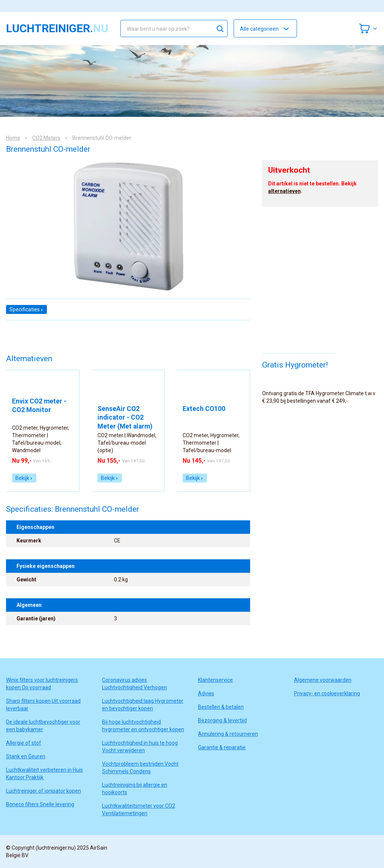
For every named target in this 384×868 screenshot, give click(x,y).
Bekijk (24, 478)
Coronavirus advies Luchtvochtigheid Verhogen (134, 684)
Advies (206, 693)
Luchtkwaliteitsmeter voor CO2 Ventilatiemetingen (139, 810)
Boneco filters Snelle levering (40, 804)
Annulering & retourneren (228, 734)
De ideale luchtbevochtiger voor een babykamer (43, 726)
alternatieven (284, 191)
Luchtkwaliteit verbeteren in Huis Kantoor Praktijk (44, 774)
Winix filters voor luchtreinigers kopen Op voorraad (42, 684)
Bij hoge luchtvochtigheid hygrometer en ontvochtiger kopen (143, 726)
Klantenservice (215, 680)
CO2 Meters (46, 138)
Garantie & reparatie (222, 747)
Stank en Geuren (26, 756)
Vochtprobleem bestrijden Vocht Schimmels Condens (140, 768)
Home (13, 138)
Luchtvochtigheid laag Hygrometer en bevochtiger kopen (143, 705)
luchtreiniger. (57, 28)
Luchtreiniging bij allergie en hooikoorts (135, 789)
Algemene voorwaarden (323, 680)
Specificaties (26, 309)
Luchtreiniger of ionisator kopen (43, 791)
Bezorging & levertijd (222, 720)
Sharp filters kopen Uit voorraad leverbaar (43, 705)
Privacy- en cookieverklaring (327, 693)
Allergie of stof (24, 743)
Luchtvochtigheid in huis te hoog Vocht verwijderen (140, 747)
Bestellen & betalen (221, 707)
